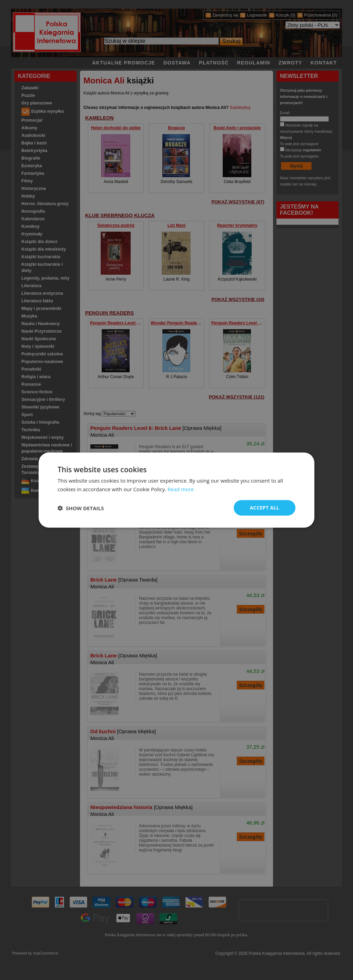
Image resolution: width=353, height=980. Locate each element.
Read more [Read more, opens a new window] (181, 489)
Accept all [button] (265, 508)
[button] (81, 508)
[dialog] (176, 490)
